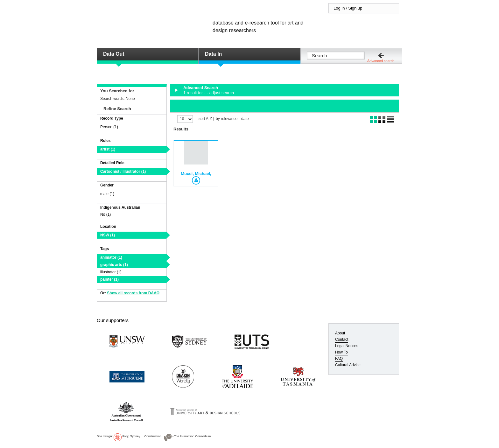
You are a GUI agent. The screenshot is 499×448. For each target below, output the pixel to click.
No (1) (105, 214)
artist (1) (108, 149)
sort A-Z (205, 119)
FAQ (339, 359)
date (245, 119)
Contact (342, 339)
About (340, 333)
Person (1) (109, 127)
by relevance (227, 119)
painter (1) (109, 279)
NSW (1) (108, 235)
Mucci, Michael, (196, 174)
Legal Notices (347, 346)
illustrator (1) (111, 272)
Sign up (355, 8)
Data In (213, 54)
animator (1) (111, 257)
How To (341, 352)
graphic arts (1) (114, 265)
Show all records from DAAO (133, 293)
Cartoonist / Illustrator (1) (123, 171)
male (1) (107, 194)
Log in (339, 8)
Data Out (114, 54)
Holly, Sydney (131, 436)
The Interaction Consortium (193, 436)
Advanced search (381, 61)
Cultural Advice (348, 365)
